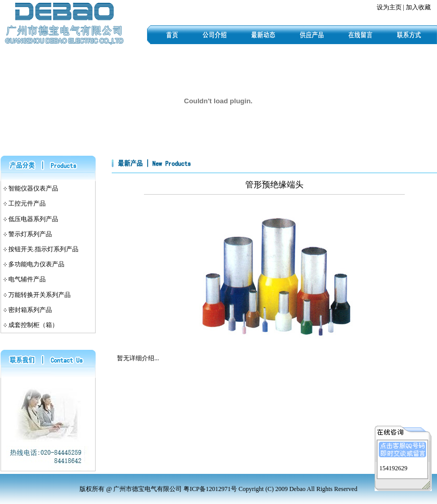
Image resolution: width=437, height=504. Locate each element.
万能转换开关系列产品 (39, 295)
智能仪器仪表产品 (33, 188)
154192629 (393, 467)
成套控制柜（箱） (33, 325)
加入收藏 (418, 7)
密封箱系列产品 (30, 310)
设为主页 (389, 7)
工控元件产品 (27, 203)
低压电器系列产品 (33, 219)
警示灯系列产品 (30, 234)
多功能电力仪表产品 (36, 264)
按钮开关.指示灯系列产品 (43, 249)
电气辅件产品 (27, 279)
